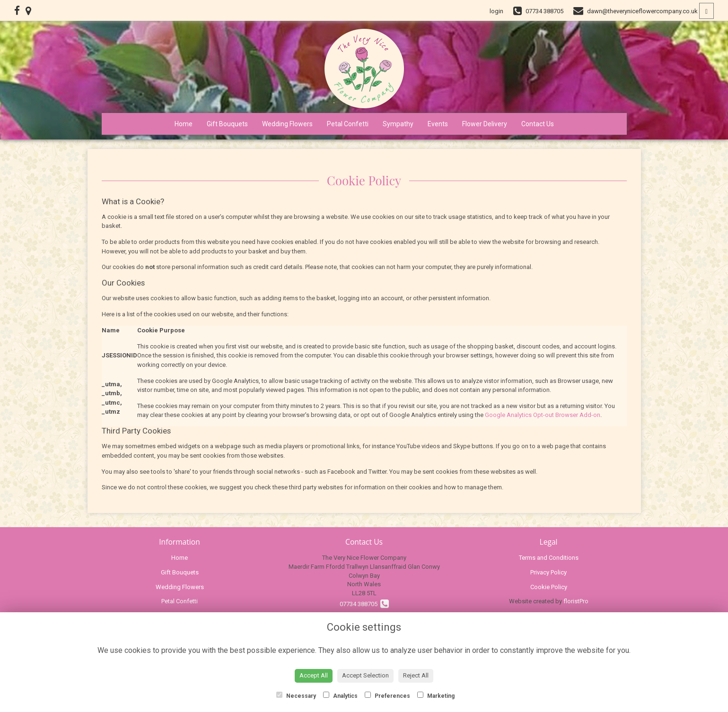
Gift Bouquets (227, 124)
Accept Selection (365, 675)
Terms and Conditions (549, 558)
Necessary (296, 695)
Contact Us (538, 124)
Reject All (416, 675)
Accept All (314, 675)
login (496, 11)
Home (184, 124)
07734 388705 (364, 604)
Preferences (387, 695)
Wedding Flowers (287, 124)
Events (438, 124)
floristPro (576, 601)
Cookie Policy (549, 587)
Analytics (340, 695)
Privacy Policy (548, 572)
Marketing (436, 695)
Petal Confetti (348, 124)
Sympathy (398, 124)
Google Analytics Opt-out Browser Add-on (543, 415)
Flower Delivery (485, 124)
